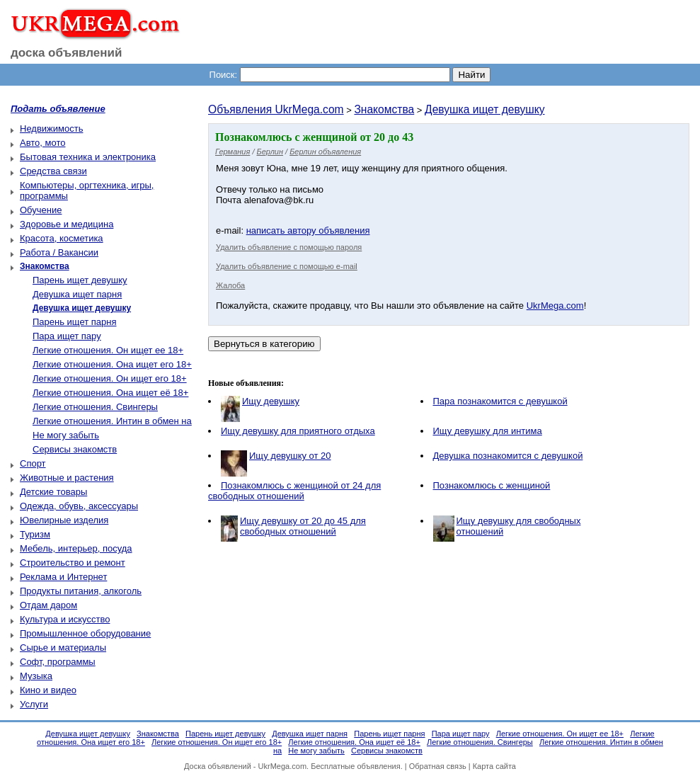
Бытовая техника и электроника (88, 157)
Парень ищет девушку (80, 280)
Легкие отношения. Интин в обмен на (112, 421)
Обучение (41, 210)
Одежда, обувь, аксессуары (79, 506)
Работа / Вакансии (59, 252)
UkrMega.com (555, 306)
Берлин (270, 152)
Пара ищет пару (67, 336)
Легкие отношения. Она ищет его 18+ (112, 364)
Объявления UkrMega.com (276, 109)
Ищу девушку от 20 (290, 456)
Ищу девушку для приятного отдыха (298, 431)
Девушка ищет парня (77, 294)
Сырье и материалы (63, 648)
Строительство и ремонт (73, 563)
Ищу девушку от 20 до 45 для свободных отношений (303, 526)
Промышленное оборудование (85, 633)
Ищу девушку (271, 401)
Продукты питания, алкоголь (81, 591)
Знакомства (384, 109)
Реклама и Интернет (63, 577)
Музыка (36, 676)
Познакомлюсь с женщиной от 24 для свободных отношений (294, 491)
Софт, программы (58, 662)
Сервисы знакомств (75, 449)
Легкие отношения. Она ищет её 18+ (110, 393)
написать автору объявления (308, 230)
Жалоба (230, 285)
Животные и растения (67, 478)
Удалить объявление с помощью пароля (289, 247)
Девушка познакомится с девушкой (508, 456)
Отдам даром (48, 605)
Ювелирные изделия (64, 520)
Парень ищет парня (75, 322)
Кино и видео (48, 690)
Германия (233, 152)
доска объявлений (67, 53)
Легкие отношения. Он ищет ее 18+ (108, 350)
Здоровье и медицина (67, 224)
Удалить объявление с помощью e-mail (287, 266)
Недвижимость (51, 129)
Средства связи (53, 171)
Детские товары (53, 492)
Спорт (33, 463)
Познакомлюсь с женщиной (492, 485)
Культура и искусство (65, 619)
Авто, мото (42, 143)
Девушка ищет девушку (484, 109)
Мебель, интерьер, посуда (76, 548)
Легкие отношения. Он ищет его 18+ (110, 378)
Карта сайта (494, 766)
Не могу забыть (66, 435)
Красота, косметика (62, 238)
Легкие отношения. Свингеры (95, 407)
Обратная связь (438, 766)
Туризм (35, 534)
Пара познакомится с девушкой (500, 401)
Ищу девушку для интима (488, 431)
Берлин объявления (325, 152)
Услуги (34, 704)
